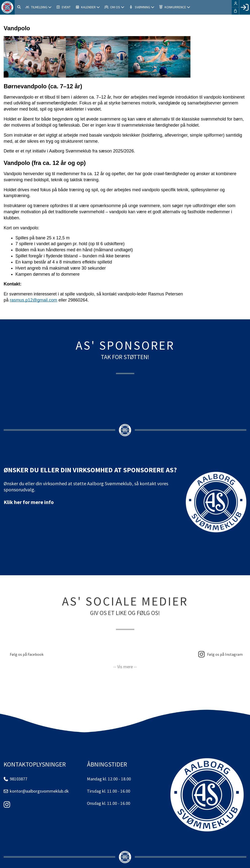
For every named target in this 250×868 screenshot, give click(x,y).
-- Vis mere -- (125, 667)
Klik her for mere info (29, 502)
